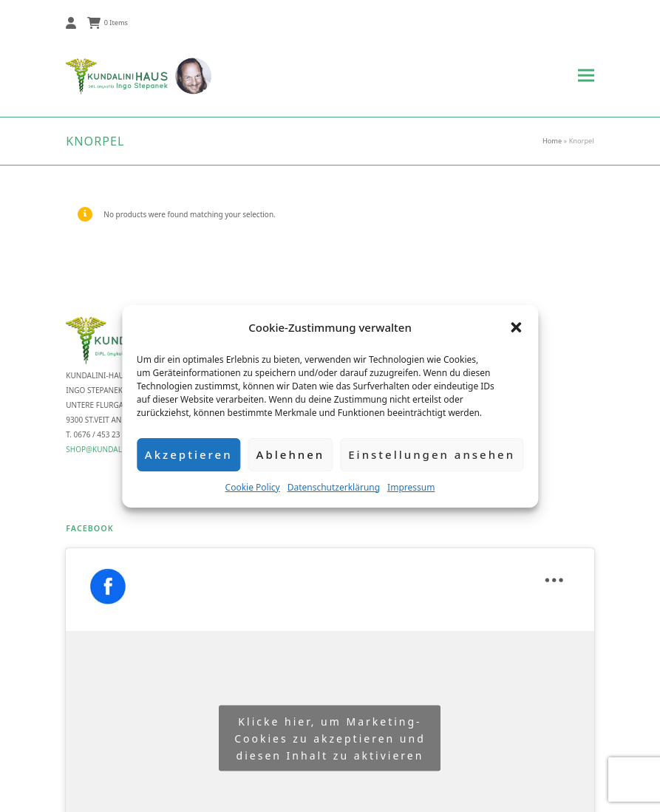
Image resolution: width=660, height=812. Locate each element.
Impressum (411, 487)
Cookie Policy (253, 487)
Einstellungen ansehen (432, 454)
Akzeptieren (189, 454)
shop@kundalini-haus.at (115, 449)
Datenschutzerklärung (334, 487)
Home (552, 141)
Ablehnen (291, 454)
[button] (516, 327)
